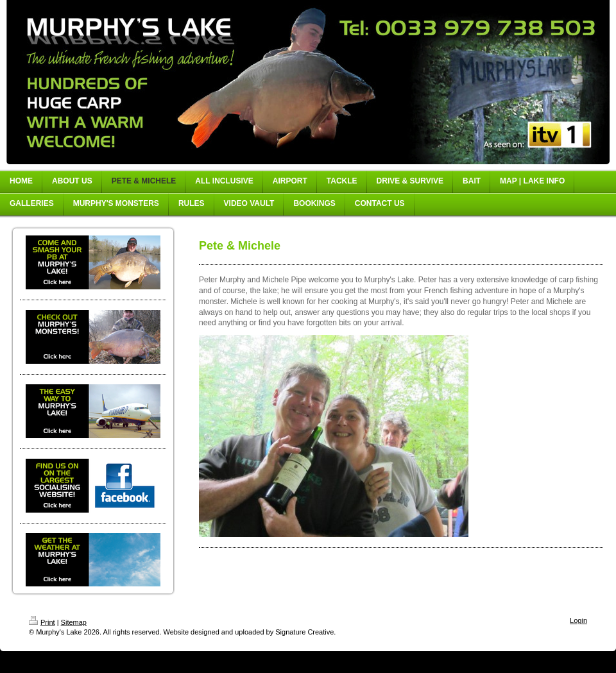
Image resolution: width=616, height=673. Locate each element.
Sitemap (74, 622)
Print (42, 622)
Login (578, 620)
